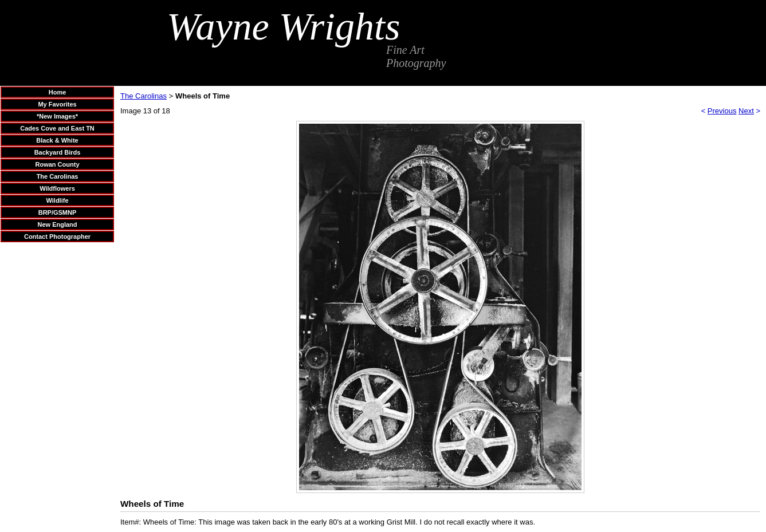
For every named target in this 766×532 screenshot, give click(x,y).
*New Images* (57, 116)
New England (57, 224)
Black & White (57, 140)
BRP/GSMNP (58, 212)
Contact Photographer (57, 237)
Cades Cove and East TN (57, 128)
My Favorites (57, 104)
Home (58, 92)
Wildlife (57, 200)
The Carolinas (58, 176)
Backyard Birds (58, 152)
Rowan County (58, 164)
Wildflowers (57, 188)
